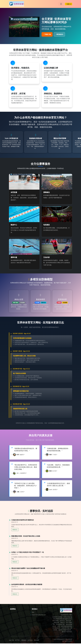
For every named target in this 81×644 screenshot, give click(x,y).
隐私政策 (24, 641)
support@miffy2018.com (39, 615)
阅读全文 (15, 530)
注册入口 (68, 4)
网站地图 (37, 641)
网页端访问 (59, 34)
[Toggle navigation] (61, 4)
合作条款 (30, 641)
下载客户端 (47, 34)
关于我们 (18, 641)
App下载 (11, 641)
